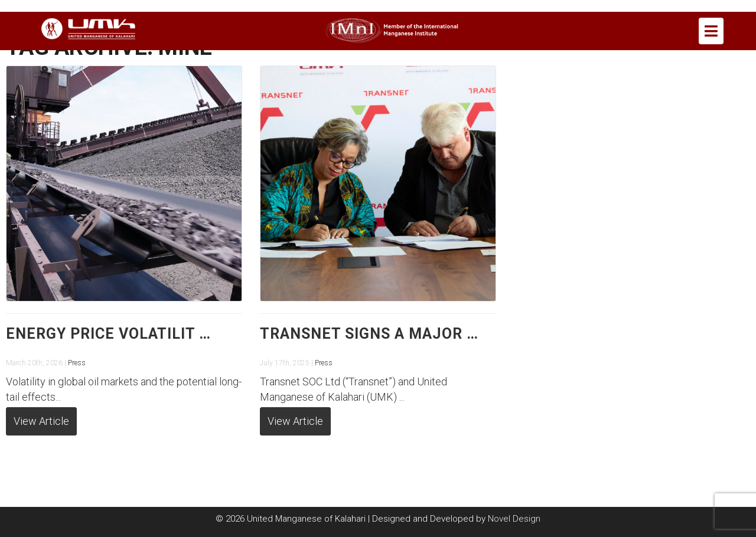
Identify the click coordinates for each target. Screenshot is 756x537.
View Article (41, 421)
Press (77, 363)
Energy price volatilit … (108, 334)
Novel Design (514, 519)
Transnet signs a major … (369, 334)
